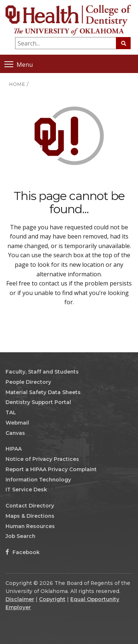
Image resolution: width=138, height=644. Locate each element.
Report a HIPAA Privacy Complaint (51, 469)
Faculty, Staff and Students (42, 372)
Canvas (15, 433)
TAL (11, 412)
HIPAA (14, 449)
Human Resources (30, 526)
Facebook (23, 552)
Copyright (52, 599)
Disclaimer (20, 599)
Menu (19, 64)
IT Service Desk (26, 490)
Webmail (17, 423)
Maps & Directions (30, 516)
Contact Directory (30, 506)
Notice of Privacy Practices (42, 459)
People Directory (28, 382)
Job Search (20, 536)
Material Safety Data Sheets (43, 392)
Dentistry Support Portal (38, 402)
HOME (17, 84)
